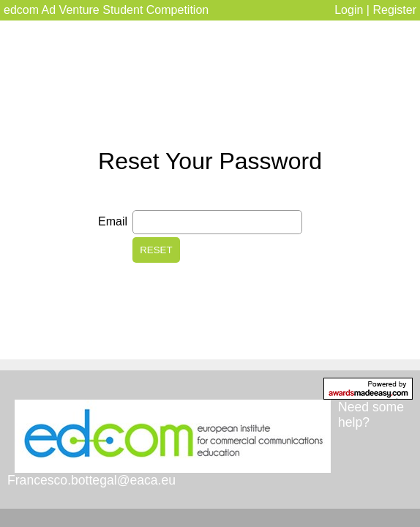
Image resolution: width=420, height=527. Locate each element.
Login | (353, 10)
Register (394, 10)
